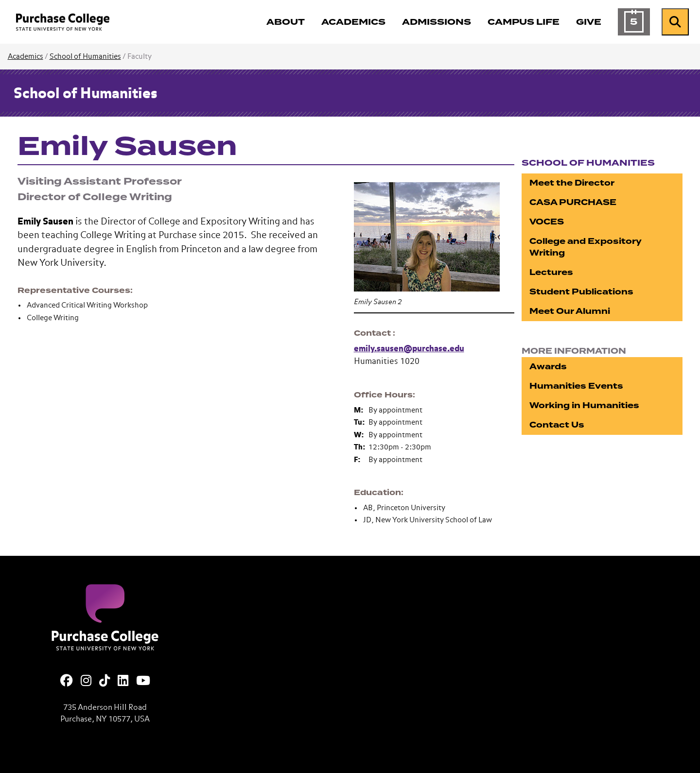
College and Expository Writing (586, 247)
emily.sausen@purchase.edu (409, 349)
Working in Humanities (584, 405)
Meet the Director (572, 183)
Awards (548, 367)
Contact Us (557, 425)
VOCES (547, 222)
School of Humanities (85, 57)
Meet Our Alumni (570, 311)
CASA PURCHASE (573, 202)
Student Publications (581, 292)
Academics (26, 57)
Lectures (551, 272)
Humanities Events (576, 386)
